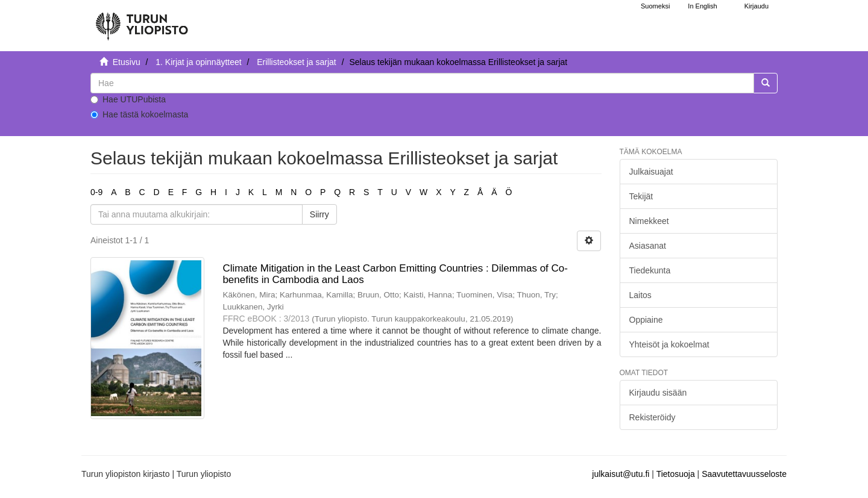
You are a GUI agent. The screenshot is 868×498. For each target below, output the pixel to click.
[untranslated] (422, 83)
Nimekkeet (649, 221)
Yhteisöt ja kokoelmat (669, 344)
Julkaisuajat (651, 172)
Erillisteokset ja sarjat (297, 62)
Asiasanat (648, 246)
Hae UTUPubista (128, 99)
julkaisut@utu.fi (621, 474)
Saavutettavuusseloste (744, 474)
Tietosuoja (676, 474)
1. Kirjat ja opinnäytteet (198, 62)
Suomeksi (655, 6)
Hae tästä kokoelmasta (139, 114)
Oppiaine (646, 320)
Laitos (640, 295)
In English (702, 6)
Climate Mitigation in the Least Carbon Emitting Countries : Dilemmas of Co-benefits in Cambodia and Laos (395, 274)
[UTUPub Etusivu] (142, 21)
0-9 (96, 192)
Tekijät (641, 196)
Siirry (319, 214)
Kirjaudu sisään (658, 393)
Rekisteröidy (653, 417)
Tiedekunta (650, 270)
